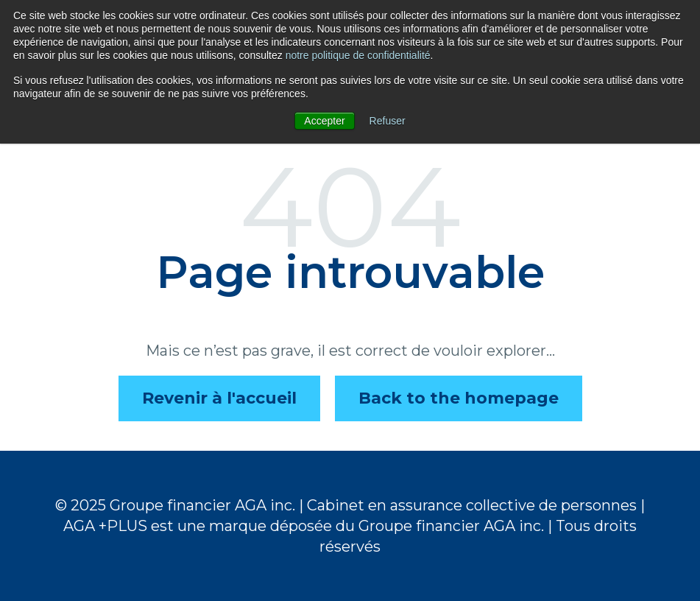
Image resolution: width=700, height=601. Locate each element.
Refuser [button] (388, 121)
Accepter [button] (324, 121)
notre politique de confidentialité (358, 55)
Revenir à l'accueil (219, 398)
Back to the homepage (459, 398)
